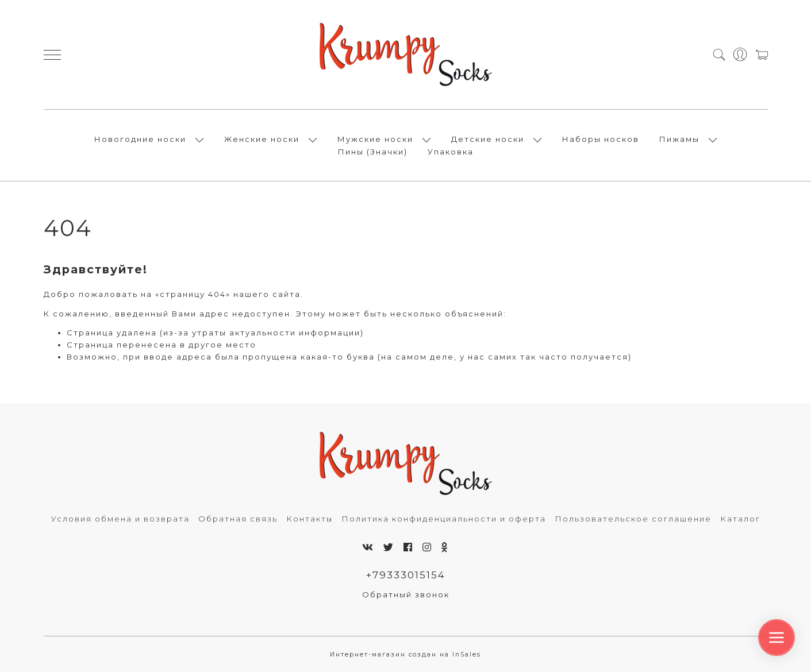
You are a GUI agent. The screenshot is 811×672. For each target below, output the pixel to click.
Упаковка (451, 152)
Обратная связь (238, 519)
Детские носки (488, 139)
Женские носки (262, 139)
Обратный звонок (406, 594)
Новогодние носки (140, 139)
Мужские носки (375, 139)
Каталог (740, 519)
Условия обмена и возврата (120, 519)
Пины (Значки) (373, 152)
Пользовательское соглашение (633, 519)
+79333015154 (405, 575)
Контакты (310, 519)
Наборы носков (601, 139)
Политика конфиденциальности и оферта (444, 519)
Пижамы (679, 139)
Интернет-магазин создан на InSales (405, 654)
